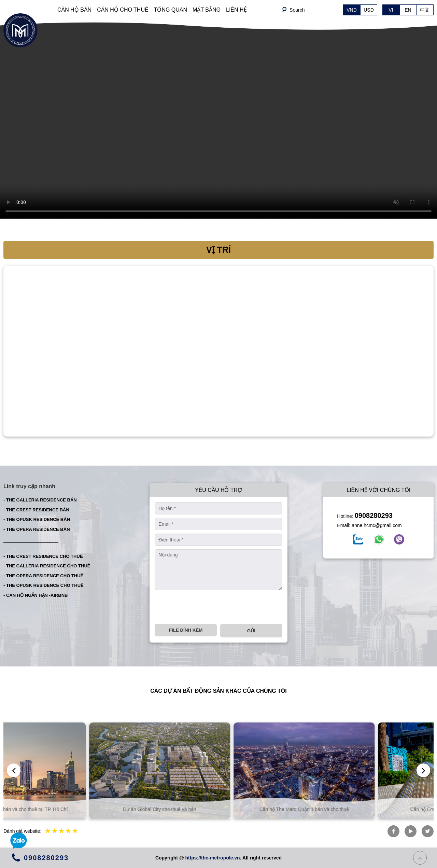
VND (352, 10)
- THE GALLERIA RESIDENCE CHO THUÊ (47, 566)
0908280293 (374, 515)
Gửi (251, 631)
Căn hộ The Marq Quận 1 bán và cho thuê (363, 809)
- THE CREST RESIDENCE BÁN (36, 510)
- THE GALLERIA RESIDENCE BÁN (40, 500)
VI (391, 10)
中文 (425, 10)
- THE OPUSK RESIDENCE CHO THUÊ (44, 585)
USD (369, 10)
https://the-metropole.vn (212, 858)
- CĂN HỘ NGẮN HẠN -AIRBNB (36, 595)
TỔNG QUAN (171, 10)
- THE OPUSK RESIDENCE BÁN (37, 519)
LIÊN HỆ (236, 10)
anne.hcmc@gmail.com (377, 525)
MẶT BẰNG (207, 10)
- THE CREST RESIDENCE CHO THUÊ (43, 556)
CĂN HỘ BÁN (74, 10)
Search (297, 10)
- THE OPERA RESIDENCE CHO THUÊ (43, 576)
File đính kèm (186, 630)
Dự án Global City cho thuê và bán (218, 809)
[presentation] (207, 607)
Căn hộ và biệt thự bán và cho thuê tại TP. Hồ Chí (74, 809)
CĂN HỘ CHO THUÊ (123, 10)
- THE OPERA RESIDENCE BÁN (37, 529)
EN (408, 10)
